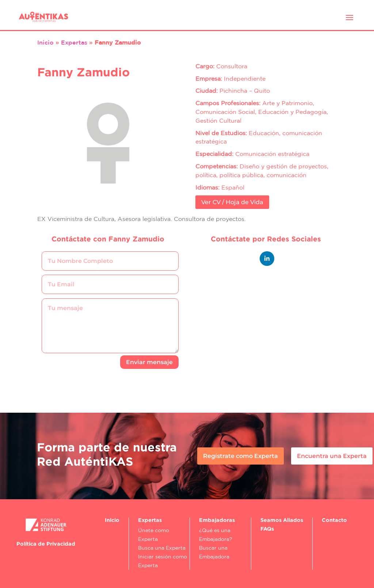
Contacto (334, 520)
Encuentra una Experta (332, 456)
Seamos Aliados (282, 520)
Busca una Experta (162, 548)
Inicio (45, 42)
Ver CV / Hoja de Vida (232, 202)
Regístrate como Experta (241, 456)
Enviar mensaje (149, 362)
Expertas (74, 42)
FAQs (267, 529)
